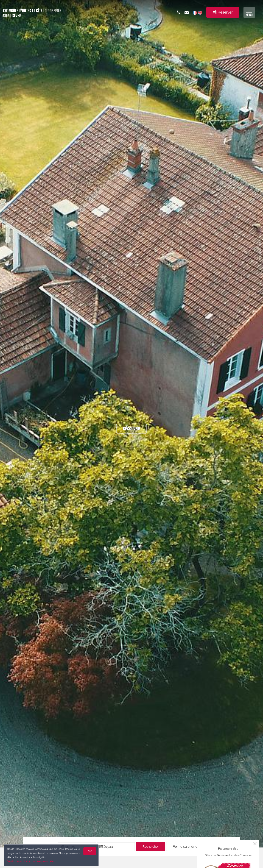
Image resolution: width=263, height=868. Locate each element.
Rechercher (151, 847)
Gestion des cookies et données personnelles (31, 861)
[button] (186, 847)
